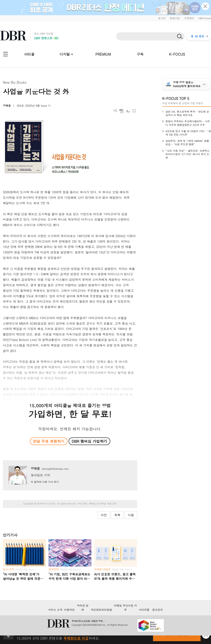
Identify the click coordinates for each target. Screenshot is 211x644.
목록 (117, 515)
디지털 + (66, 54)
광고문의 (158, 610)
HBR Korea (205, 18)
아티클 (29, 54)
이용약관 (69, 610)
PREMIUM (103, 54)
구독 (140, 54)
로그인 (162, 18)
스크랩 (134, 111)
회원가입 (175, 18)
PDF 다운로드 (122, 111)
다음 (131, 515)
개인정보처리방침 (101, 610)
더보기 (115, 111)
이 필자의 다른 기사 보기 (45, 482)
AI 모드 (200, 36)
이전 (104, 515)
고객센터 (189, 18)
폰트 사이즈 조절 (128, 111)
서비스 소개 (55, 610)
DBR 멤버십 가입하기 (89, 441)
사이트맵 (144, 610)
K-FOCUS (177, 54)
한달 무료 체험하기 (49, 441)
